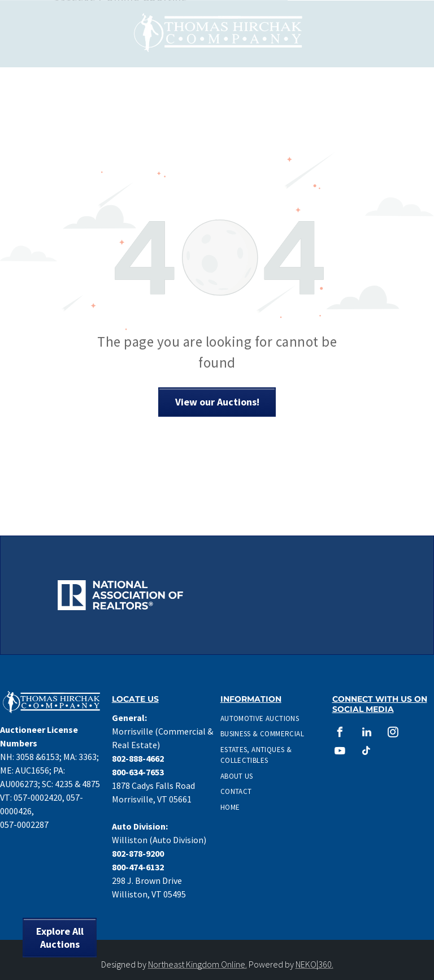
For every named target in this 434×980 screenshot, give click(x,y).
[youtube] (340, 752)
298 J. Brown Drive (147, 880)
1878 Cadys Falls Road (153, 785)
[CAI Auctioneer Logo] (314, 595)
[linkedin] (367, 734)
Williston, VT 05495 (149, 894)
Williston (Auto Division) (159, 840)
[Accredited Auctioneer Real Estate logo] (314, 565)
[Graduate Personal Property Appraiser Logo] (120, 625)
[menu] (409, 33)
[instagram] (393, 734)
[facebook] (340, 734)
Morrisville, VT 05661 (152, 799)
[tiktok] (367, 752)
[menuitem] (267, 719)
